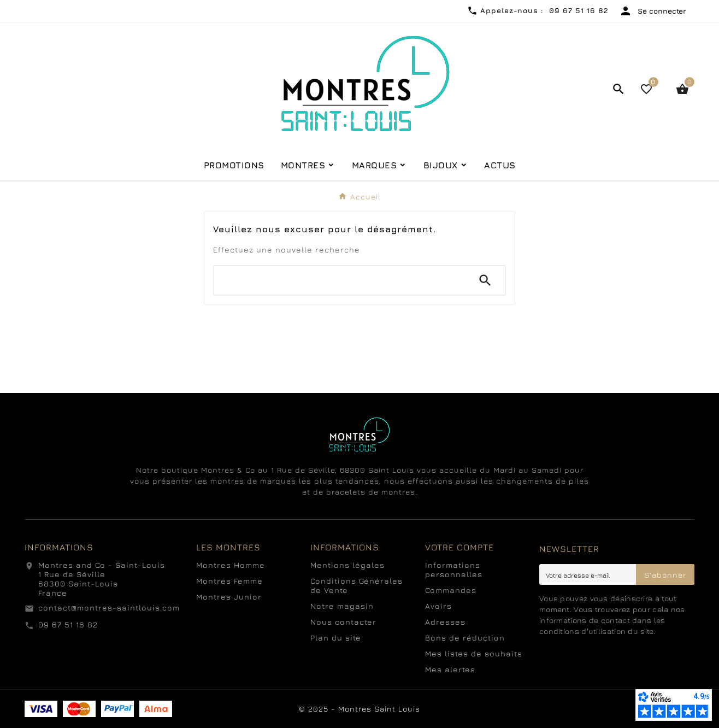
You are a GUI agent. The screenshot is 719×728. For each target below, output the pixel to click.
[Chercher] (340, 280)
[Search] (485, 280)
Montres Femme (229, 581)
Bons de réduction (465, 638)
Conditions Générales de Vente (356, 585)
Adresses (445, 622)
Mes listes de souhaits (474, 653)
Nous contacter (343, 622)
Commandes (451, 590)
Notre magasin (342, 606)
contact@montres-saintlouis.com (109, 607)
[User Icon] (653, 11)
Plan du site (336, 638)
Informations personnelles (454, 570)
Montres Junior (229, 597)
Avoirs (438, 606)
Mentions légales (347, 565)
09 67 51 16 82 (68, 624)
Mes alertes (450, 669)
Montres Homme (231, 565)
